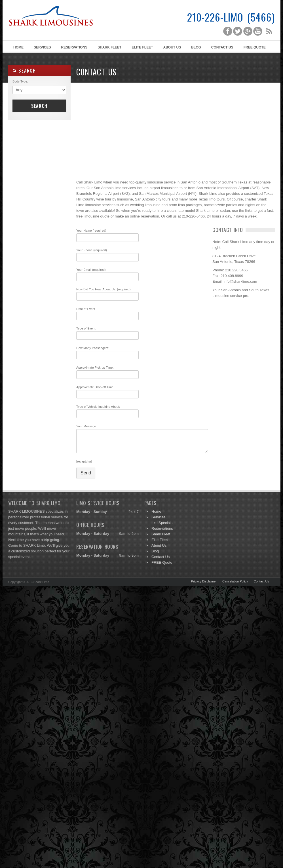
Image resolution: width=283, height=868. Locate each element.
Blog (196, 47)
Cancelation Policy (235, 581)
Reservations (74, 47)
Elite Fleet (142, 47)
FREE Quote (255, 47)
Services (41, 48)
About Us (172, 47)
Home (18, 47)
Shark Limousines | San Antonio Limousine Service (51, 28)
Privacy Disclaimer (204, 581)
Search (39, 106)
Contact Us (222, 47)
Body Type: (20, 81)
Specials (165, 523)
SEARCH (24, 70)
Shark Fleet (109, 47)
